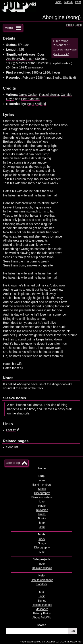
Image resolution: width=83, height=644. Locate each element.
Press (42, 514)
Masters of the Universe (44, 63)
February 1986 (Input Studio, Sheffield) (49, 78)
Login (58, 2)
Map (42, 523)
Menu (9, 28)
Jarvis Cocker (28, 95)
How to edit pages (42, 580)
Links (42, 527)
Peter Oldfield (36, 104)
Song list (12, 447)
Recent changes (42, 605)
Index (69, 25)
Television (42, 510)
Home (42, 468)
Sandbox (42, 584)
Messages (42, 609)
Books (42, 518)
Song (79, 25)
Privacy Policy (42, 613)
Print (78, 2)
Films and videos (42, 497)
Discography (42, 493)
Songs (42, 489)
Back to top (13, 463)
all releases (35, 67)
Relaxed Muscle (42, 568)
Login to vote (61, 54)
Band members (42, 485)
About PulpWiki (42, 618)
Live (42, 502)
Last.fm (11, 430)
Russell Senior (49, 95)
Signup (68, 2)
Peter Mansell (31, 99)
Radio (42, 506)
